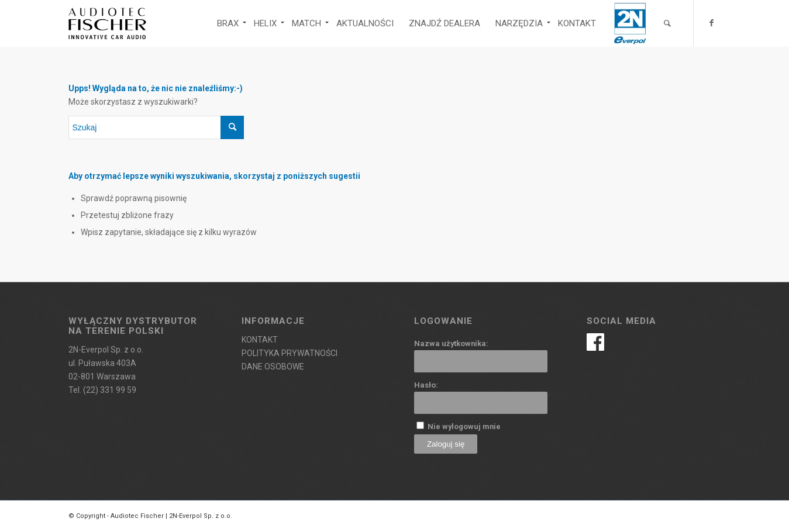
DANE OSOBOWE (273, 367)
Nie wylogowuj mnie (464, 426)
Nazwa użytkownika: (451, 343)
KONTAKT (260, 340)
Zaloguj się (446, 444)
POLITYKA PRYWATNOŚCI (290, 353)
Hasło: (426, 385)
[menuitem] (228, 23)
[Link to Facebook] (712, 23)
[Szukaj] (667, 23)
